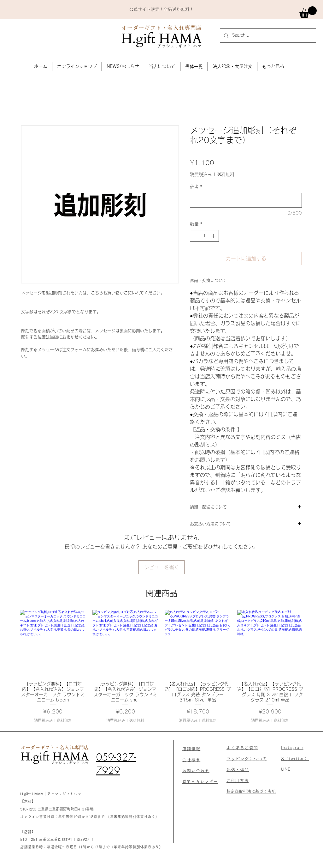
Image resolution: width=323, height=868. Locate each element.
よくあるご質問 (242, 748)
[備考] (246, 200)
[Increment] (214, 236)
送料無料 (226, 174)
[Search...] (267, 36)
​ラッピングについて (247, 759)
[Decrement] (195, 236)
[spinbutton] (204, 236)
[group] (161, 666)
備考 (196, 187)
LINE (285, 769)
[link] (308, 12)
